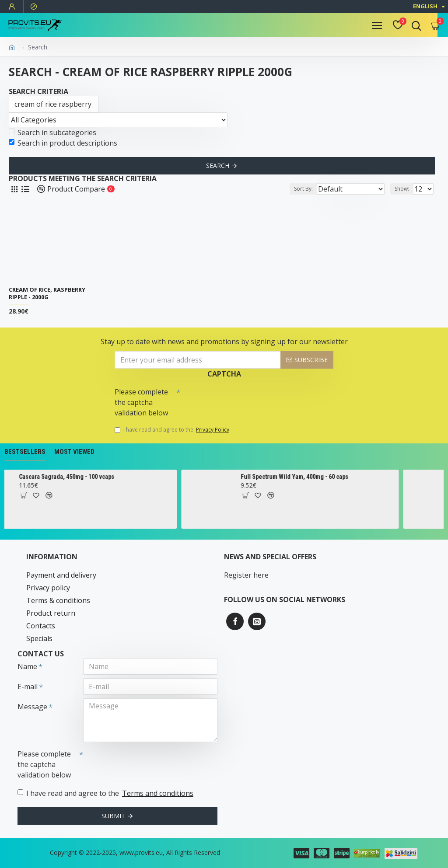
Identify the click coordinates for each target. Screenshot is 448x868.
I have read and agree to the (173, 430)
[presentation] (241, 399)
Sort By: (303, 189)
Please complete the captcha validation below (141, 402)
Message (32, 707)
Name (27, 666)
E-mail (28, 687)
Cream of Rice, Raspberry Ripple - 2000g (47, 293)
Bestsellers (25, 452)
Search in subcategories (52, 132)
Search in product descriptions (63, 143)
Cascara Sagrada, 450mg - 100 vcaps (87, 477)
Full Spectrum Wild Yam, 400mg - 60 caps (315, 477)
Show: (402, 189)
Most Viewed (74, 452)
